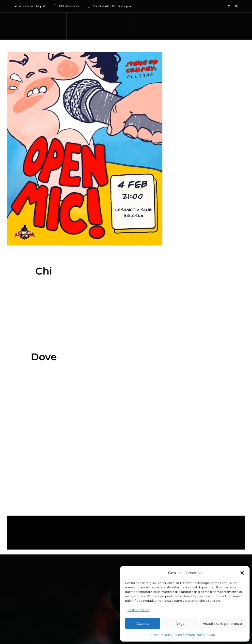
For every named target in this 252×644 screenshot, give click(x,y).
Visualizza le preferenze (222, 623)
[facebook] (229, 6)
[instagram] (237, 6)
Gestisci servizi (139, 610)
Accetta (142, 623)
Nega (180, 623)
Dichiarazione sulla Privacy (195, 635)
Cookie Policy (162, 635)
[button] (242, 573)
